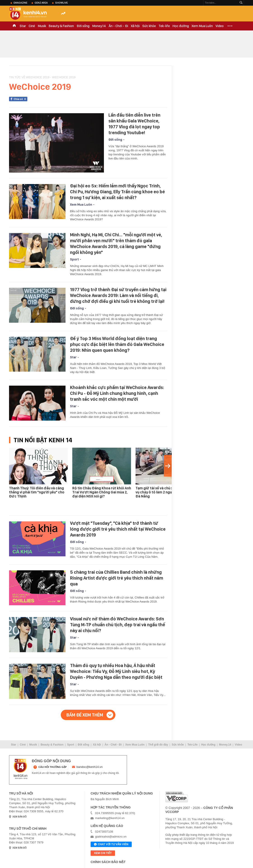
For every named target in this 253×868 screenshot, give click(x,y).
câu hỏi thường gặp (53, 767)
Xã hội (135, 26)
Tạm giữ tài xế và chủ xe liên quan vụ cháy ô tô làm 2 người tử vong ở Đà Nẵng (164, 492)
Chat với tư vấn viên (111, 845)
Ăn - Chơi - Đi (118, 26)
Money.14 (99, 26)
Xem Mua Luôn (202, 26)
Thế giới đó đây (158, 745)
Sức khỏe (149, 26)
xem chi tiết (103, 853)
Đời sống (83, 26)
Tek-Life (193, 745)
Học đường (181, 26)
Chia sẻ (20, 99)
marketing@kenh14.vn (110, 818)
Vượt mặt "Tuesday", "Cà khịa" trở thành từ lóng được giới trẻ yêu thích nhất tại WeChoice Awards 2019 (118, 529)
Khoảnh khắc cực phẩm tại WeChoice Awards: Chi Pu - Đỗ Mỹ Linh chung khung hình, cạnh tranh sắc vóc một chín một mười (117, 393)
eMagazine (20, 3)
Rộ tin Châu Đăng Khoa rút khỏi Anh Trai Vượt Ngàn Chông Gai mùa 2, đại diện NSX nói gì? (102, 492)
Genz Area (41, 3)
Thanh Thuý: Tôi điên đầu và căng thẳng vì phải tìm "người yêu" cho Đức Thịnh (37, 492)
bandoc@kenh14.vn (90, 767)
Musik (42, 26)
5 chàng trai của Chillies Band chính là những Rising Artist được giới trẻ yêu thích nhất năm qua (117, 578)
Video (220, 26)
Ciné (32, 26)
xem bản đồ (20, 817)
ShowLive (61, 3)
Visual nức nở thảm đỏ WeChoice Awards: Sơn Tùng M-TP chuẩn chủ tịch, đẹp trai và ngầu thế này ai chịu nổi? (118, 625)
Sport (74, 259)
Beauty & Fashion (61, 26)
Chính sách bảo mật (108, 862)
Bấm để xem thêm (85, 715)
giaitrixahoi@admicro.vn (111, 837)
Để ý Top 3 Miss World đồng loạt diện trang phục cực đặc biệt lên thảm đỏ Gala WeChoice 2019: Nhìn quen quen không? (117, 344)
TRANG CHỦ (14, 26)
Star (23, 26)
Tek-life (164, 26)
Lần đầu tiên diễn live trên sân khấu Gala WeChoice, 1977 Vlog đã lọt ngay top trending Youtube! (134, 124)
